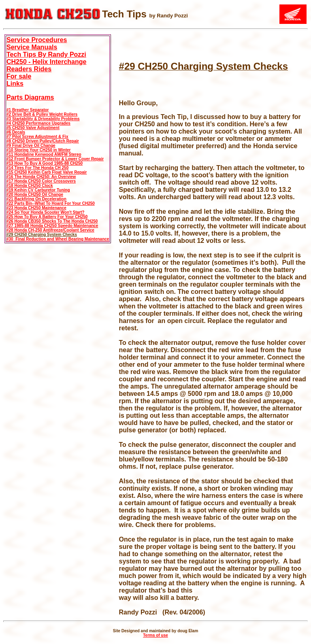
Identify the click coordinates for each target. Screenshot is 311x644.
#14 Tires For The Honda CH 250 (37, 168)
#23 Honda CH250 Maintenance (36, 208)
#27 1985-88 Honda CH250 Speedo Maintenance (52, 226)
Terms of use (155, 635)
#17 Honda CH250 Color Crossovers (41, 181)
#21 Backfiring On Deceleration (36, 199)
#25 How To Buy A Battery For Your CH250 (47, 217)
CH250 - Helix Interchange (46, 62)
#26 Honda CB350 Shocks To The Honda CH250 (52, 221)
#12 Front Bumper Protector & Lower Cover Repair (55, 159)
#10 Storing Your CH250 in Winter (38, 150)
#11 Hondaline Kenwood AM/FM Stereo (44, 154)
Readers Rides (29, 69)
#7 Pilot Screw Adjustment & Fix (37, 137)
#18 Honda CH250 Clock (30, 186)
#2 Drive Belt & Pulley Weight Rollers (42, 114)
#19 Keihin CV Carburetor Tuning (38, 190)
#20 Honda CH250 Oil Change (35, 194)
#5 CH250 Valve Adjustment (33, 128)
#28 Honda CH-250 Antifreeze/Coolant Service (50, 230)
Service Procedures (37, 40)
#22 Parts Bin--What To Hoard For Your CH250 (51, 203)
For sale (19, 76)
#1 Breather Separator (28, 110)
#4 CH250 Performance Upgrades (38, 123)
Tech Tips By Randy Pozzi (46, 54)
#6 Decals (16, 132)
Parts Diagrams (30, 97)
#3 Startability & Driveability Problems (43, 119)
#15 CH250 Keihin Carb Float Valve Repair (47, 172)
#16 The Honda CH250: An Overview (41, 177)
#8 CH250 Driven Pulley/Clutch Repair (43, 141)
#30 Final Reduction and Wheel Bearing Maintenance (58, 239)
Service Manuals (32, 47)
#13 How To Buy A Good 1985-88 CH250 (45, 163)
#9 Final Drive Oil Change (31, 146)
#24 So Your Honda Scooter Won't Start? (45, 212)
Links (15, 84)
